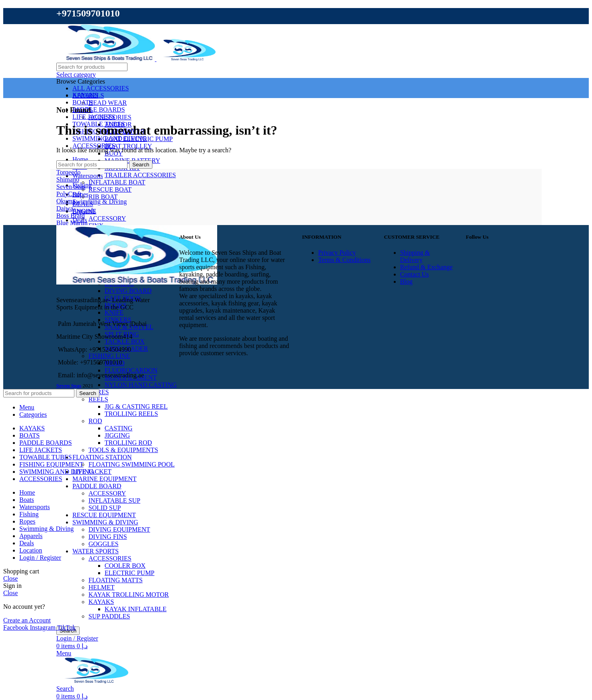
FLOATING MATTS (116, 580)
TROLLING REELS (131, 414)
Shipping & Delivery (415, 256)
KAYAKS (101, 602)
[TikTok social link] (66, 627)
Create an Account (27, 620)
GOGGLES (104, 544)
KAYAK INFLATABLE (136, 609)
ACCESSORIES (110, 558)
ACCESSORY (107, 493)
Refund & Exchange (427, 267)
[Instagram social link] (43, 627)
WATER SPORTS (96, 551)
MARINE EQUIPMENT (105, 479)
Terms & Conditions (344, 260)
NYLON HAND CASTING (141, 385)
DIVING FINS (108, 537)
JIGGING (117, 435)
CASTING (118, 428)
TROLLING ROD (128, 443)
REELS (98, 399)
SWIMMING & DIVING (105, 522)
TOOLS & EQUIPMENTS (123, 450)
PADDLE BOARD (97, 486)
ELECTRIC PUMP (129, 573)
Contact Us (415, 274)
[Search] (92, 67)
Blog (406, 281)
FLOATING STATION (102, 457)
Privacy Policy (337, 253)
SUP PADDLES (109, 616)
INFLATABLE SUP (114, 500)
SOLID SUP (105, 508)
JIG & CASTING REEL (136, 406)
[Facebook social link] (16, 627)
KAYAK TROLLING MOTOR (129, 595)
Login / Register (40, 558)
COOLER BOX (125, 566)
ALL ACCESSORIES (101, 88)
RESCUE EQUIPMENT (104, 515)
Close (10, 578)
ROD (95, 421)
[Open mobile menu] (64, 653)
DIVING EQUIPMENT (119, 529)
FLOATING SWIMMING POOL (132, 464)
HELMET (102, 587)
